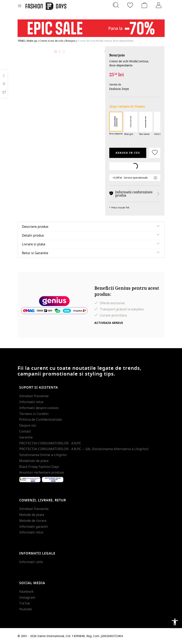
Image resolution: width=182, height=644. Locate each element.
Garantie (26, 437)
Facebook (26, 591)
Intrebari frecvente (34, 396)
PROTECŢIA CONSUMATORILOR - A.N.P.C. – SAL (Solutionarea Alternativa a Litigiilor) (84, 449)
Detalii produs (33, 235)
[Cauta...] (116, 5)
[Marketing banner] (91, 26)
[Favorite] (130, 5)
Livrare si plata (33, 244)
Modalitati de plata (34, 461)
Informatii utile (31, 562)
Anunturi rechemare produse (42, 472)
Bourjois (117, 55)
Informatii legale (37, 553)
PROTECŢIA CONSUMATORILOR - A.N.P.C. (51, 443)
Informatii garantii (34, 527)
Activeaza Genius (109, 323)
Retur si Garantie (35, 253)
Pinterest (4, 84)
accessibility (175, 622)
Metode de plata (32, 515)
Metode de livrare (33, 521)
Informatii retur (31, 402)
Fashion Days (119, 89)
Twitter (4, 92)
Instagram (27, 597)
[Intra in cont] (159, 5)
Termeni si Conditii (34, 414)
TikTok (25, 603)
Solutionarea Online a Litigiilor (43, 455)
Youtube (26, 609)
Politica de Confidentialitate (41, 419)
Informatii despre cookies (39, 408)
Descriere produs (35, 227)
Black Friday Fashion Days (39, 467)
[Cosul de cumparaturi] (144, 5)
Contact (25, 431)
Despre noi (28, 425)
